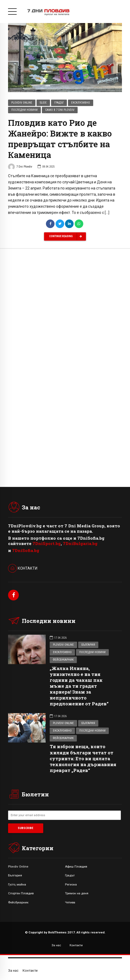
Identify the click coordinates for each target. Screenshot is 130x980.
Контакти (76, 945)
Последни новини (24, 110)
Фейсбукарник (63, 660)
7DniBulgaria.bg (80, 543)
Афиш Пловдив (76, 867)
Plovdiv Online (22, 103)
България (88, 645)
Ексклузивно (81, 103)
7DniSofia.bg (26, 550)
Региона (71, 884)
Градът (59, 103)
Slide (43, 103)
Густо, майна (17, 884)
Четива (70, 902)
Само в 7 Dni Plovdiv (60, 110)
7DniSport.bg (47, 543)
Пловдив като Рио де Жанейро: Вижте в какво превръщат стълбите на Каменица (60, 139)
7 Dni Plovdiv (20, 168)
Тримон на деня (77, 893)
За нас (56, 945)
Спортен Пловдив (21, 893)
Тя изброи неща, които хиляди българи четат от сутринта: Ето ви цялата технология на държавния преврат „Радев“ (83, 758)
